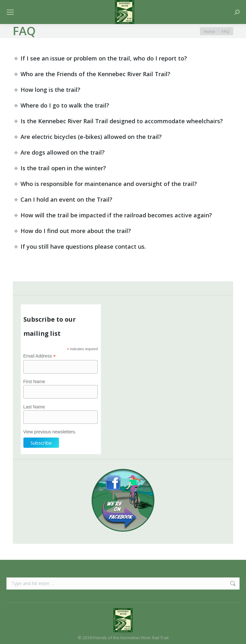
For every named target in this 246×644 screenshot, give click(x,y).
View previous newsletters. (50, 432)
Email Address (40, 356)
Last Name (34, 407)
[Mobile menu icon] (10, 12)
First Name (34, 382)
